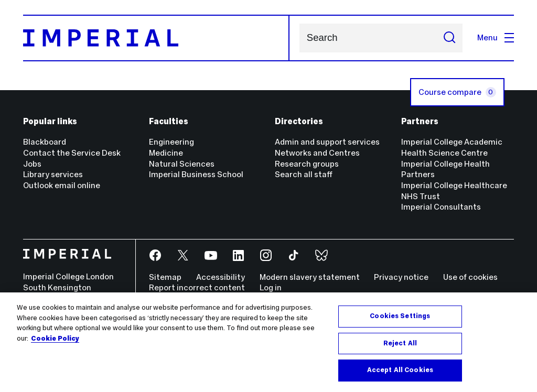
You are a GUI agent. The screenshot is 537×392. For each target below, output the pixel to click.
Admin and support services (327, 142)
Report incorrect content (197, 287)
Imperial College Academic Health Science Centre (452, 147)
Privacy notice (401, 277)
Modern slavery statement (310, 277)
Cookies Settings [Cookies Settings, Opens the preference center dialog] (400, 316)
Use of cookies (470, 277)
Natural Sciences (182, 164)
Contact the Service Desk (72, 153)
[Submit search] (449, 38)
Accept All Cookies (400, 370)
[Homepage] (157, 38)
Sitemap (165, 277)
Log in (271, 287)
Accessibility (221, 277)
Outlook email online (62, 185)
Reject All (400, 343)
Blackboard (45, 142)
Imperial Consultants (441, 207)
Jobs (32, 164)
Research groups (307, 164)
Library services (53, 174)
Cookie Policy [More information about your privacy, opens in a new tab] (55, 339)
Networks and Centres (317, 153)
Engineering (171, 142)
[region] (268, 342)
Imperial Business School (196, 174)
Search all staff (304, 174)
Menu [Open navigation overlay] (496, 37)
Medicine (166, 153)
